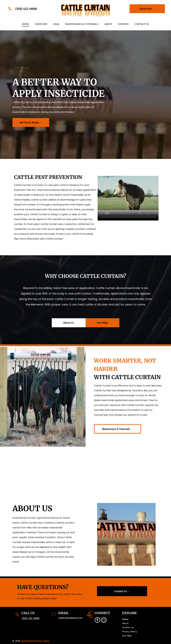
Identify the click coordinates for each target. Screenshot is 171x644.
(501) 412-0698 (31, 618)
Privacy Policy (43, 641)
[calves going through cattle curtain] (21, 467)
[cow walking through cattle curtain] (150, 467)
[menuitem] (26, 24)
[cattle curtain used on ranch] (107, 467)
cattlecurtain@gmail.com (70, 618)
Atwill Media (27, 641)
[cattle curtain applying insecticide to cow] (64, 467)
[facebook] (97, 620)
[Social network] (104, 620)
